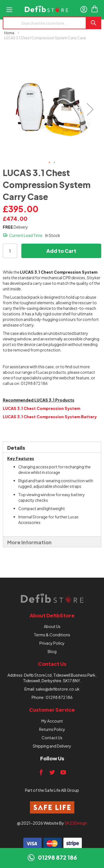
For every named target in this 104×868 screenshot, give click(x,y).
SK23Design (76, 823)
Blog (52, 651)
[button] (90, 109)
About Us (52, 626)
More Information (29, 542)
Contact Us (52, 738)
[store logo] (46, 10)
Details (16, 448)
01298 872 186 (59, 697)
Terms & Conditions (52, 635)
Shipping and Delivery (52, 746)
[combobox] (44, 23)
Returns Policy (52, 729)
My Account (52, 721)
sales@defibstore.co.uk (58, 689)
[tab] (52, 447)
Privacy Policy (52, 643)
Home (9, 33)
